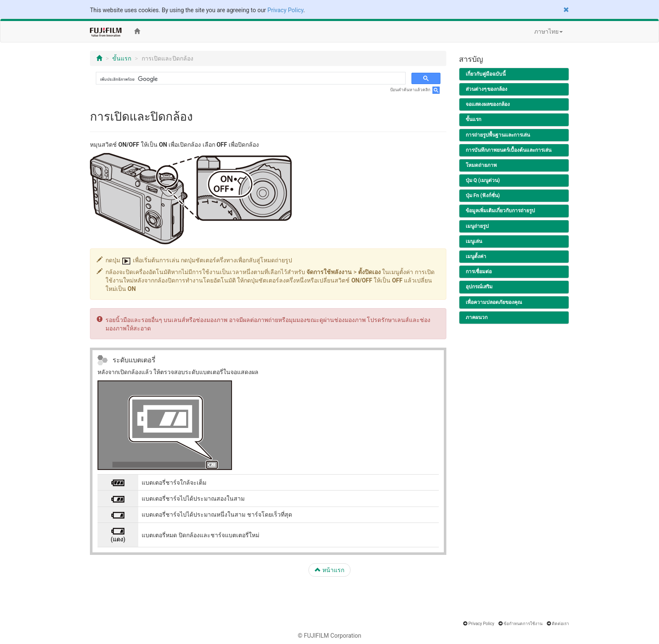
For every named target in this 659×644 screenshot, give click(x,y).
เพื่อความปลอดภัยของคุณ (494, 302)
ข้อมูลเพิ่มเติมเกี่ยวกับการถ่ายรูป (500, 211)
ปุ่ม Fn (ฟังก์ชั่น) (483, 195)
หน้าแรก (329, 570)
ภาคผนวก (477, 317)
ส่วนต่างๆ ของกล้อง (487, 89)
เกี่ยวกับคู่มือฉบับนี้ (486, 74)
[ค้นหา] (250, 79)
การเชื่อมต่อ (479, 272)
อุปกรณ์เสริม (479, 287)
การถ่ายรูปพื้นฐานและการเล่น (498, 135)
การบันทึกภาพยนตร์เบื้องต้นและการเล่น (509, 150)
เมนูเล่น (474, 241)
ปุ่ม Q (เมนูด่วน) (483, 180)
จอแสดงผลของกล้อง (488, 104)
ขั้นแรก (122, 58)
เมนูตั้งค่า (476, 256)
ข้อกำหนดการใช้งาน (523, 624)
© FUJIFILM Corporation (329, 636)
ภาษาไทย (548, 32)
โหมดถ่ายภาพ (481, 165)
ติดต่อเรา (560, 624)
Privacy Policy (285, 10)
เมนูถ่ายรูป (477, 226)
